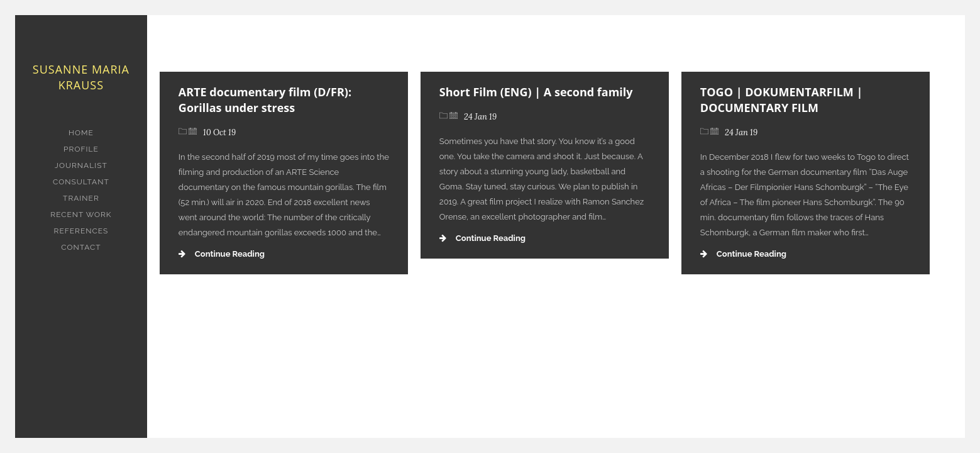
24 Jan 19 (480, 117)
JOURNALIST (81, 165)
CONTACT (81, 247)
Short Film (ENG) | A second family (536, 92)
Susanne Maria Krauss (81, 77)
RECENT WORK (81, 215)
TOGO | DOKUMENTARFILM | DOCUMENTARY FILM (782, 100)
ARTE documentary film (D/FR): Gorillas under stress (265, 100)
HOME (81, 133)
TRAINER (81, 198)
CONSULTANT (81, 182)
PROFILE (81, 149)
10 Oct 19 (219, 132)
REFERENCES (81, 231)
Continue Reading (222, 254)
